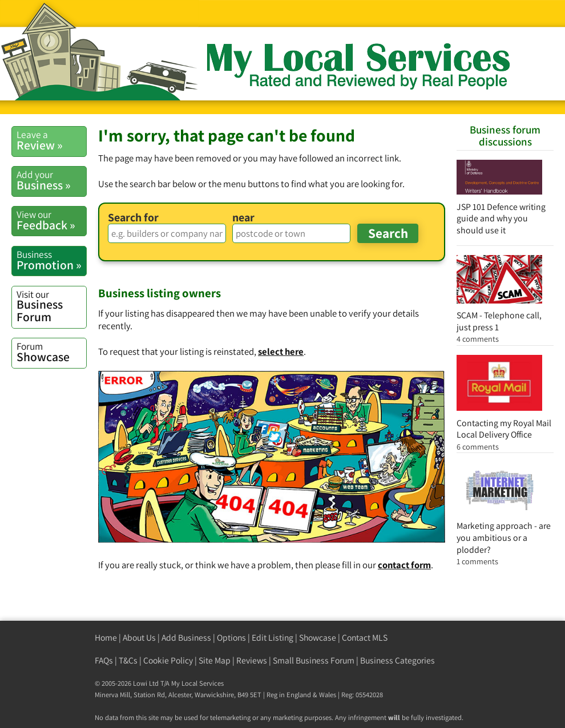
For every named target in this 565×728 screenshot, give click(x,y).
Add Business (186, 638)
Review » (51, 140)
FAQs (104, 660)
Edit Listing (273, 638)
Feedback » (51, 220)
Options (231, 638)
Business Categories (397, 660)
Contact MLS (365, 638)
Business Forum (51, 306)
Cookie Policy (168, 660)
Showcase (51, 352)
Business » (51, 180)
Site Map (215, 660)
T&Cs (128, 660)
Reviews (252, 660)
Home (106, 638)
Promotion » (51, 260)
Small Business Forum (314, 660)
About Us (139, 638)
